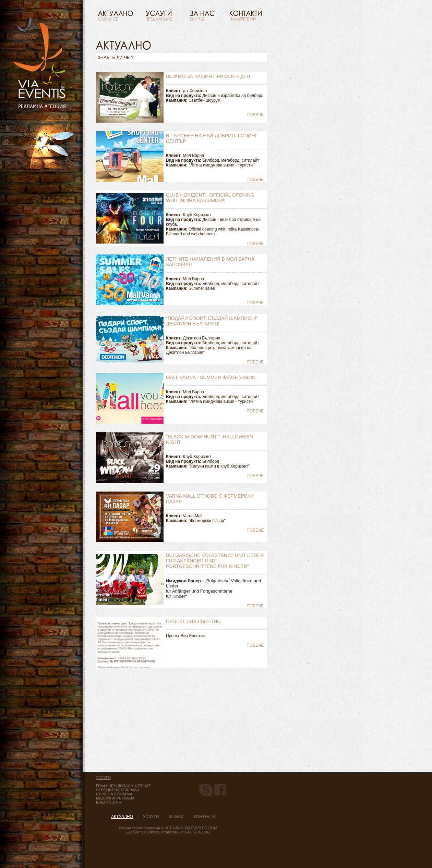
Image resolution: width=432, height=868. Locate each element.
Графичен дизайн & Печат (123, 786)
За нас (176, 817)
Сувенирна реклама (117, 790)
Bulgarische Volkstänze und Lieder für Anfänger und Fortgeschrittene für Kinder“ (215, 561)
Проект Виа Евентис (193, 621)
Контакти (205, 817)
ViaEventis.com (201, 828)
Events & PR (109, 802)
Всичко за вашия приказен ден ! (209, 76)
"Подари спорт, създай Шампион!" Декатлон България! (212, 321)
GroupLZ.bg (197, 832)
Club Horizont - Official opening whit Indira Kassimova (210, 198)
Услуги (151, 817)
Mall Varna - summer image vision (211, 377)
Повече (255, 115)
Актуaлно (122, 817)
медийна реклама (115, 798)
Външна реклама (114, 794)
